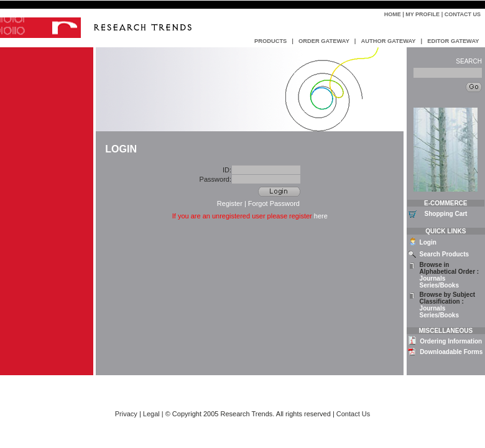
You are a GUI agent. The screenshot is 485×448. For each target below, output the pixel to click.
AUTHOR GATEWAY (388, 41)
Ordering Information (451, 341)
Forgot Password (274, 203)
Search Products (444, 254)
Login (428, 242)
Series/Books (439, 285)
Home (393, 14)
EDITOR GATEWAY (453, 41)
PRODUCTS (270, 41)
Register (230, 203)
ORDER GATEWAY (324, 41)
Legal (151, 414)
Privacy (126, 414)
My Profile (423, 14)
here (321, 216)
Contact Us (463, 14)
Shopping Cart (446, 214)
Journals (433, 278)
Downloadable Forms (451, 352)
